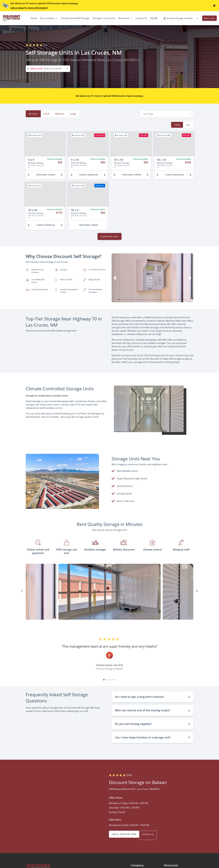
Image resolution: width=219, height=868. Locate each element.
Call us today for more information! (29, 8)
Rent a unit (210, 18)
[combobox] (48, 69)
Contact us (151, 838)
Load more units (109, 239)
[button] (119, 302)
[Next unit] (62, 175)
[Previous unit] (28, 175)
